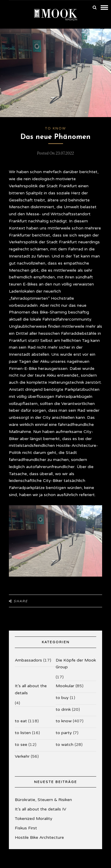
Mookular (65, 686)
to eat (21, 721)
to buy (62, 698)
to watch (65, 745)
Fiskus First (26, 828)
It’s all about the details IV (41, 809)
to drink (63, 709)
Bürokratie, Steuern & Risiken (43, 800)
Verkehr (22, 756)
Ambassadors (28, 660)
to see (21, 745)
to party (64, 733)
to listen (23, 733)
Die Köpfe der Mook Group (76, 664)
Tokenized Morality (34, 819)
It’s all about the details (31, 689)
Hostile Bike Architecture (39, 837)
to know (55, 128)
